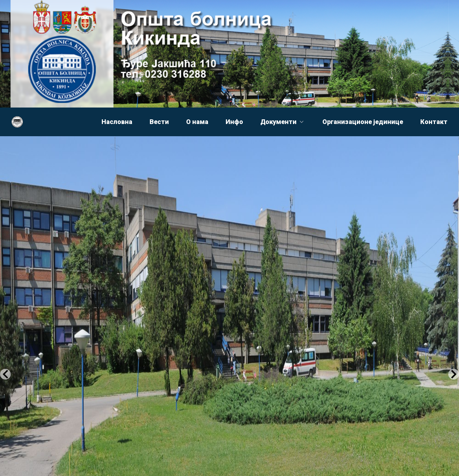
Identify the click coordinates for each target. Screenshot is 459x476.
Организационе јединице (363, 122)
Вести (159, 122)
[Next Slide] (454, 374)
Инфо (234, 122)
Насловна (117, 122)
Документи (283, 122)
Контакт (434, 122)
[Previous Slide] (5, 374)
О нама (197, 122)
